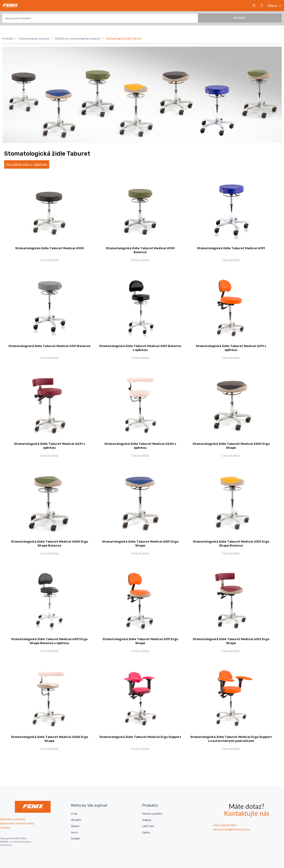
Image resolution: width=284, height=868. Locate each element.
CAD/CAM (148, 826)
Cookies (5, 828)
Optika (146, 832)
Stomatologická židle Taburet (124, 38)
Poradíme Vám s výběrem (27, 164)
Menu (275, 5)
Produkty (8, 38)
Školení (75, 826)
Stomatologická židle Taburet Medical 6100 (49, 248)
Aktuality (76, 820)
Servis (75, 832)
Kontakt (75, 838)
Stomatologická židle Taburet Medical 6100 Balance (140, 250)
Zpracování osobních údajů (17, 824)
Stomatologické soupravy (34, 38)
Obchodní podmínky (13, 819)
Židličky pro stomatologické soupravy (78, 38)
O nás (74, 814)
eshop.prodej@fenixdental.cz (231, 830)
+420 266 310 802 (225, 825)
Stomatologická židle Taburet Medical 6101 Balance (49, 346)
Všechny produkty (152, 814)
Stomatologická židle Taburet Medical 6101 (231, 248)
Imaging (147, 820)
